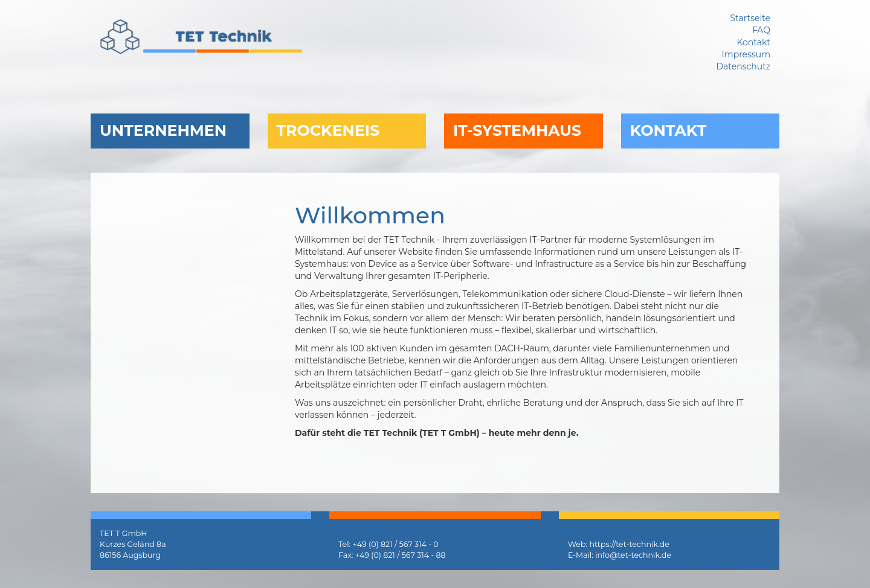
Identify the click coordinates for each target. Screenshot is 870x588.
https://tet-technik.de (629, 544)
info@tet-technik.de (633, 555)
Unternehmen (163, 130)
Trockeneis (328, 130)
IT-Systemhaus (517, 130)
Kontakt (669, 130)
